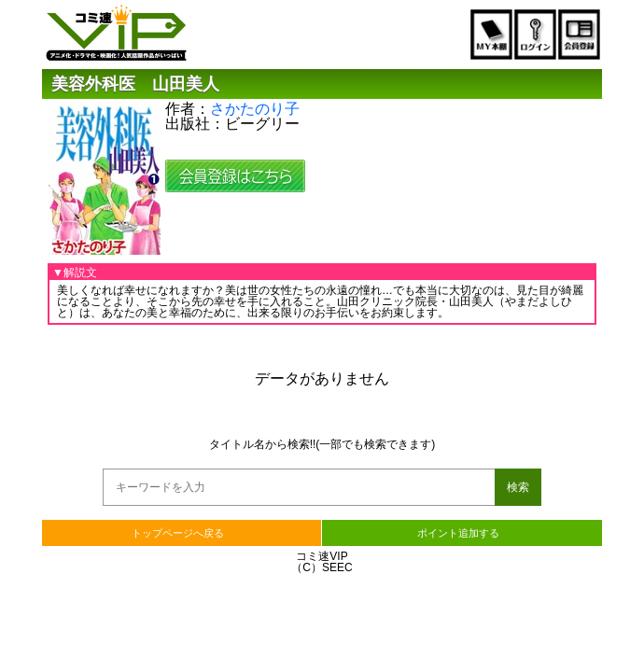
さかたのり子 (255, 109)
